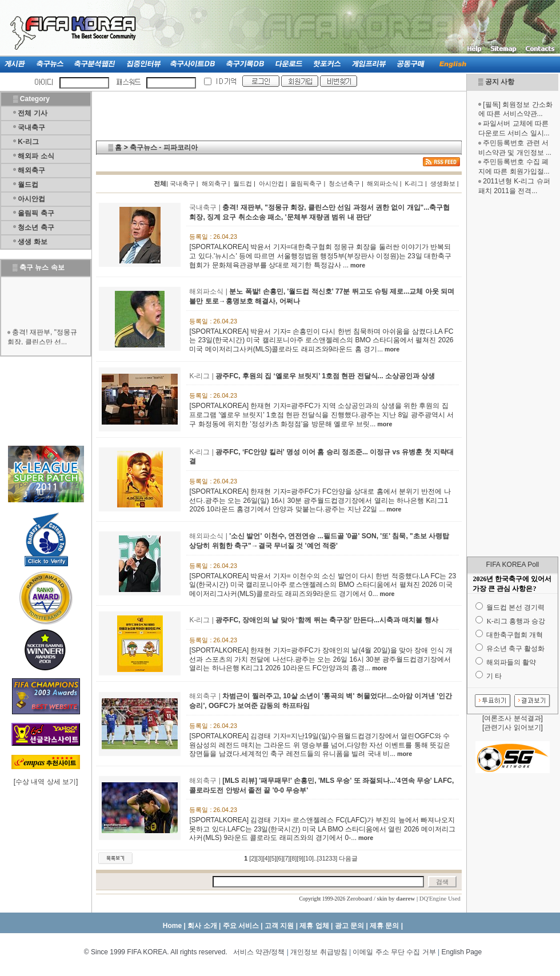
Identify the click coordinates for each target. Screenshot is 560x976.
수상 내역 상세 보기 (46, 782)
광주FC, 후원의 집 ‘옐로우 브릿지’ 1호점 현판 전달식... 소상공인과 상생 (325, 376)
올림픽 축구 (36, 213)
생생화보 (443, 183)
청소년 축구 (36, 227)
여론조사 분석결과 (512, 718)
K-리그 (28, 142)
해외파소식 (383, 183)
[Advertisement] (46, 401)
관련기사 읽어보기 (512, 727)
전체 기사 (32, 113)
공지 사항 (500, 82)
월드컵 (28, 185)
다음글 (348, 858)
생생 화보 (32, 242)
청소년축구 (344, 183)
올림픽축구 (306, 183)
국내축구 (31, 127)
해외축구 (31, 170)
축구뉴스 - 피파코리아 (164, 147)
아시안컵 (31, 199)
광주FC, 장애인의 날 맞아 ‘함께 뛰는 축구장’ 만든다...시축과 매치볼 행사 (327, 620)
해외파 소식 (36, 156)
